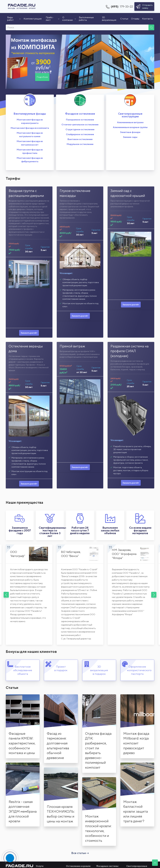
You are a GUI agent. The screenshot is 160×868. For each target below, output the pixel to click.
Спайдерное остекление (80, 134)
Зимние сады (130, 137)
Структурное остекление (80, 129)
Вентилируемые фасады (30, 114)
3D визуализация (109, 19)
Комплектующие (33, 19)
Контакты (147, 19)
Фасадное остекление (80, 114)
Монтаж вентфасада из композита (30, 128)
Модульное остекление (80, 144)
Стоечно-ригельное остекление (80, 125)
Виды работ (14, 19)
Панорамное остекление (80, 120)
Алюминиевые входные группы (130, 127)
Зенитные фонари (130, 132)
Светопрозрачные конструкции (130, 115)
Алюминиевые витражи (130, 122)
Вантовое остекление (80, 139)
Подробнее (42, 77)
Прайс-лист (53, 19)
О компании (69, 19)
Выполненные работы (86, 19)
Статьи (124, 19)
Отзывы (135, 19)
